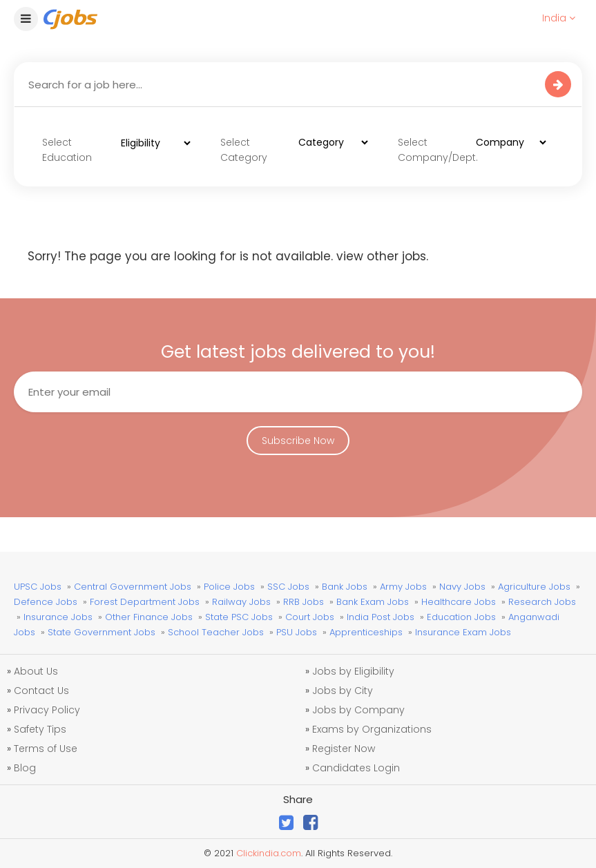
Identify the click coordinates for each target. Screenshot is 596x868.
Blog (25, 768)
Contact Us (41, 691)
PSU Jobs (297, 632)
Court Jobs (310, 617)
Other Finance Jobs (149, 617)
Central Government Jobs (133, 587)
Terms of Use (46, 749)
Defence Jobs (46, 602)
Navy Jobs (462, 587)
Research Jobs (542, 602)
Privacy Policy (47, 710)
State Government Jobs (102, 632)
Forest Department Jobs (145, 602)
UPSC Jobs (38, 587)
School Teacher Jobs (216, 632)
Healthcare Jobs (459, 602)
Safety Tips (40, 729)
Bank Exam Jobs (373, 602)
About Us (36, 671)
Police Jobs (229, 587)
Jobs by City (343, 691)
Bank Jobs (345, 587)
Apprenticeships (366, 632)
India (559, 18)
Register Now (344, 749)
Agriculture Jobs (534, 587)
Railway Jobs (241, 602)
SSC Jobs (288, 587)
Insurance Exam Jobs (463, 632)
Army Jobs (403, 587)
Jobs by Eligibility (353, 671)
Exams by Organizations (372, 729)
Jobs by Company (358, 710)
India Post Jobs (381, 617)
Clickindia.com (269, 853)
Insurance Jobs (58, 617)
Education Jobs (461, 617)
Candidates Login (356, 768)
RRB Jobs (304, 602)
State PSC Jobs (239, 617)
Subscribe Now (298, 441)
